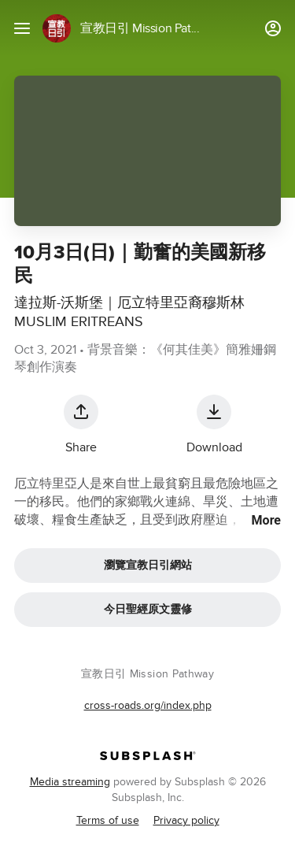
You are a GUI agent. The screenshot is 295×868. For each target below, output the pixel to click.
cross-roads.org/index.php (148, 705)
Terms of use (108, 820)
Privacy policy (186, 820)
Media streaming (70, 782)
